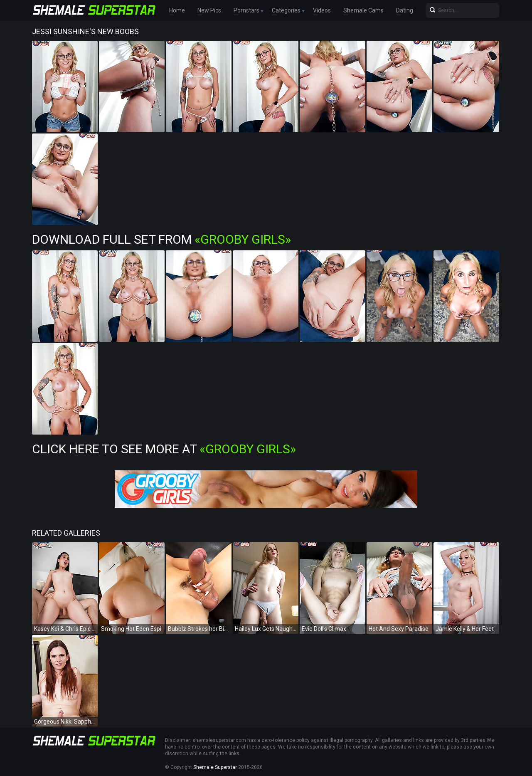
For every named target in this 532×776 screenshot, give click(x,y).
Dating (405, 10)
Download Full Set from (161, 239)
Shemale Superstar (215, 767)
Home (177, 10)
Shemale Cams (363, 10)
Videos (322, 10)
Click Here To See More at (164, 449)
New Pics (209, 10)
